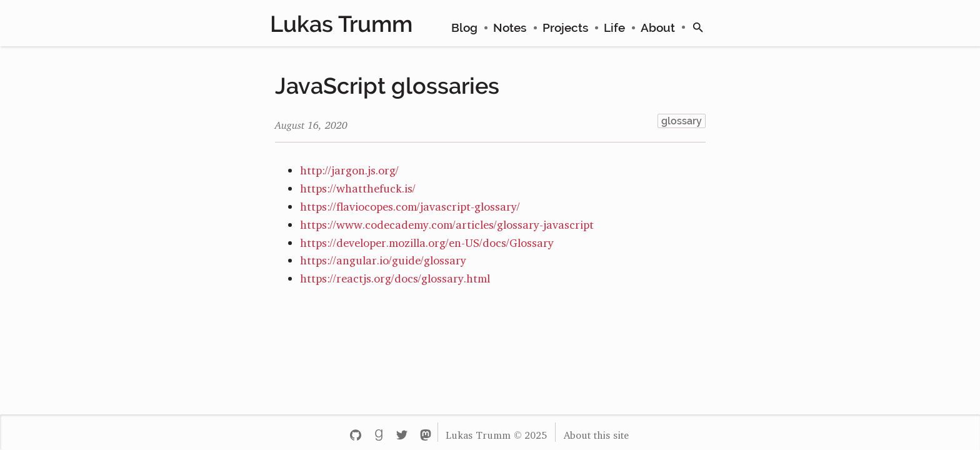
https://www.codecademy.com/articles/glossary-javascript (447, 222)
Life (614, 27)
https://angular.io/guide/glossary (383, 257)
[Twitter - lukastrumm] (402, 432)
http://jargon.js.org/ (349, 167)
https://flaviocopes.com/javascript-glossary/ (410, 204)
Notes (510, 27)
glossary (682, 121)
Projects (565, 27)
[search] (698, 27)
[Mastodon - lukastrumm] (425, 432)
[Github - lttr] (355, 432)
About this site (596, 432)
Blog (464, 27)
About (658, 27)
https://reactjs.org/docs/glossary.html (395, 276)
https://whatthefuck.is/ (358, 186)
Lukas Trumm (341, 24)
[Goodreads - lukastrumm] (378, 432)
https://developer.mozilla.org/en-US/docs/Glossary (427, 240)
